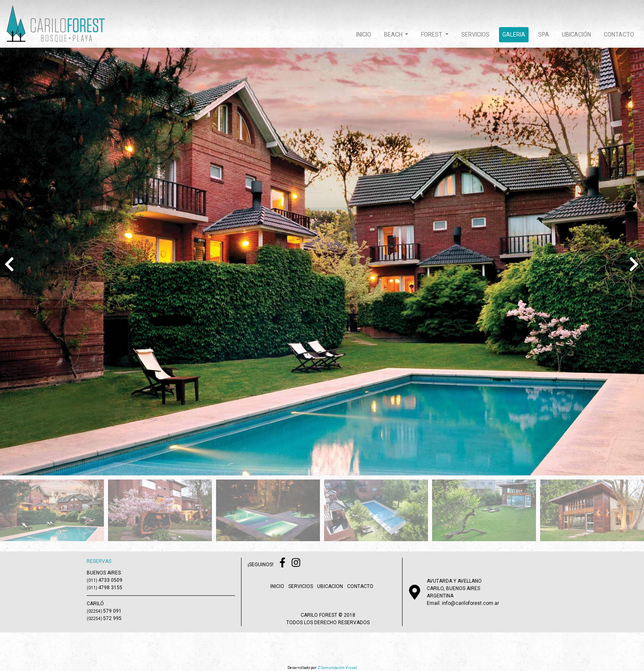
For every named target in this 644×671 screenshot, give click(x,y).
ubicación (576, 35)
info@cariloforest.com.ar (470, 603)
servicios (475, 35)
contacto (619, 35)
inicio (364, 35)
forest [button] (432, 35)
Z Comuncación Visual (337, 668)
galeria (514, 35)
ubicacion (330, 586)
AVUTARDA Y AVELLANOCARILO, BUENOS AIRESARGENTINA (454, 588)
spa (544, 35)
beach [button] (394, 35)
